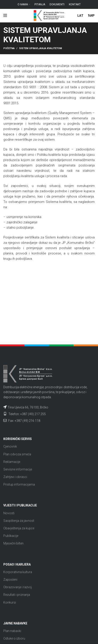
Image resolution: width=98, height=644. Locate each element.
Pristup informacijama (19, 484)
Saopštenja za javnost (19, 521)
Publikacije (11, 536)
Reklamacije (12, 462)
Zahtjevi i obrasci (15, 477)
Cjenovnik (10, 446)
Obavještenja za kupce (19, 528)
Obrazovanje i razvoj (18, 587)
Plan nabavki (12, 631)
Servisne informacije (18, 469)
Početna (9, 48)
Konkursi (10, 602)
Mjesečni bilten (13, 543)
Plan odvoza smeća (17, 454)
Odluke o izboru (14, 638)
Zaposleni (10, 580)
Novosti (9, 513)
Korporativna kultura (18, 572)
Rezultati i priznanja (17, 595)
